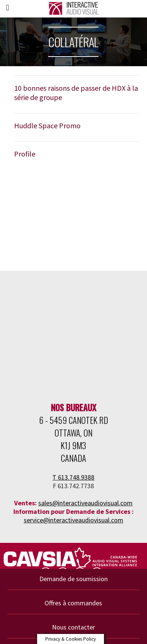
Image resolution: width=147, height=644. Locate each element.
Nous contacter (73, 627)
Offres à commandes (73, 603)
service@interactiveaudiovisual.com (73, 520)
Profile (25, 154)
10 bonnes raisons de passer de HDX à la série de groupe (76, 93)
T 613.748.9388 (73, 477)
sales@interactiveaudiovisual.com (85, 503)
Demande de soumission (73, 579)
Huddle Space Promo (47, 125)
